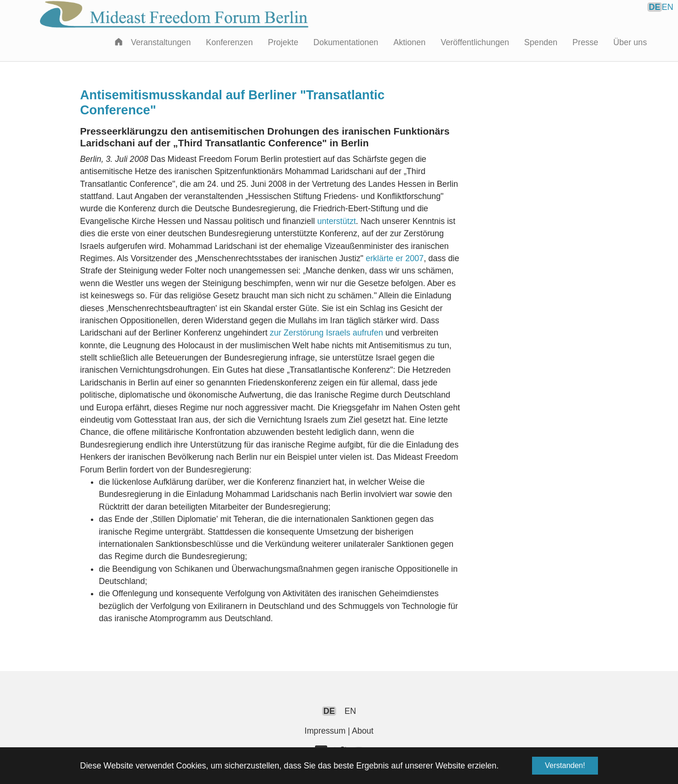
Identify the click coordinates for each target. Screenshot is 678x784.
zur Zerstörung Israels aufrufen (327, 333)
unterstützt (337, 221)
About (363, 731)
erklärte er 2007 (395, 258)
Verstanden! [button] (565, 765)
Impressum (325, 731)
